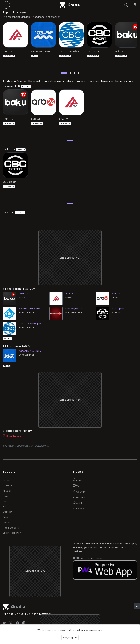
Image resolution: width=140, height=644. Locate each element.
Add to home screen (88, 552)
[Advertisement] (70, 251)
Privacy (7, 484)
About (6, 495)
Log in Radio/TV (12, 526)
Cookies (8, 479)
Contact (7, 505)
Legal (6, 490)
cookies (52, 630)
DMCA (6, 516)
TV (76, 480)
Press (6, 511)
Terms (6, 474)
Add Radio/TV (11, 521)
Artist (77, 497)
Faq (5, 500)
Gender (79, 491)
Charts (78, 502)
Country (79, 485)
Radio (78, 474)
